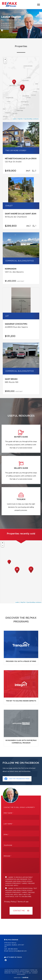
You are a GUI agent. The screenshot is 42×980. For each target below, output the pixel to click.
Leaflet (14, 119)
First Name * (8, 813)
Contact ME (21, 911)
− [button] (5, 62)
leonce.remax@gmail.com (9, 27)
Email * (6, 835)
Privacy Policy (10, 902)
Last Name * (8, 824)
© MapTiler (20, 119)
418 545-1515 (6, 25)
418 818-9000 (7, 23)
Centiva (25, 977)
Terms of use (23, 902)
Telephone (8, 845)
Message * (7, 856)
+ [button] (5, 59)
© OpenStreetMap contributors (31, 119)
